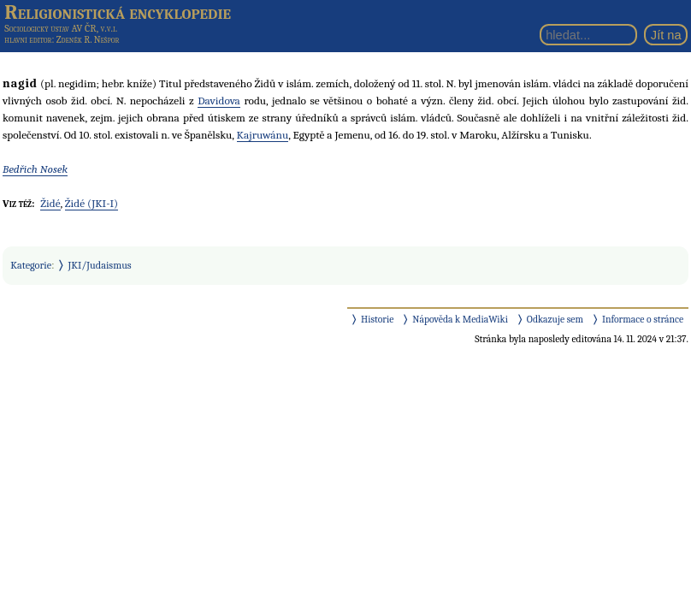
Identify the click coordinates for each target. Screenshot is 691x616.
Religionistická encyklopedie (118, 12)
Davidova (219, 101)
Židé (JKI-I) (92, 203)
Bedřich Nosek (35, 169)
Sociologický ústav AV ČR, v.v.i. (61, 28)
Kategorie (31, 265)
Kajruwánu (263, 135)
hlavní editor (28, 40)
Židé (50, 203)
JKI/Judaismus (100, 265)
